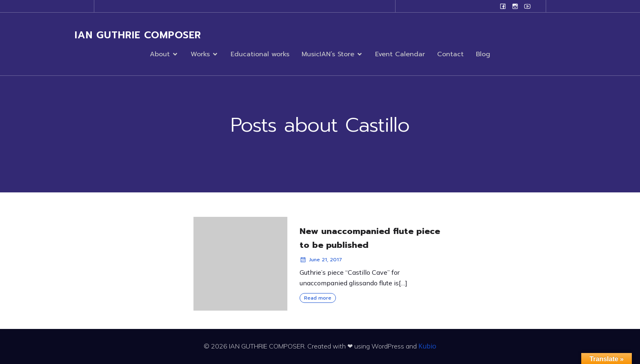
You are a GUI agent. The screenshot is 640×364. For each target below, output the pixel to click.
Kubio (427, 346)
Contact (450, 54)
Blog (483, 54)
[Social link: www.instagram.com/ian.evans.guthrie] (515, 6)
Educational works (260, 54)
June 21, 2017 (321, 260)
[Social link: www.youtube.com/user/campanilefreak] (527, 6)
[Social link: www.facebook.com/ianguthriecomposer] (503, 6)
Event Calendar (400, 54)
